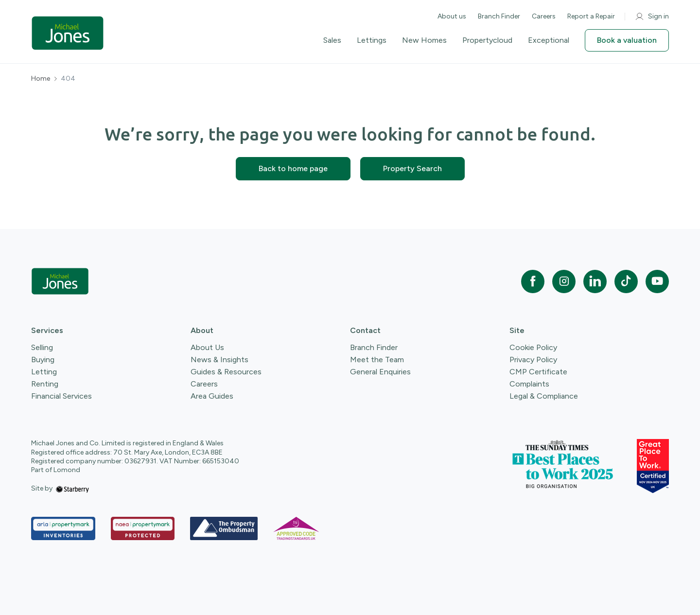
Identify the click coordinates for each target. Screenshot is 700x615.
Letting (44, 372)
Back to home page (293, 168)
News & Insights (219, 360)
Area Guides (212, 396)
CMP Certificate (538, 372)
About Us (207, 347)
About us (452, 16)
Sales (332, 40)
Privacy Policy (533, 360)
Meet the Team (377, 360)
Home (41, 79)
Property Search (412, 168)
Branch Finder (499, 16)
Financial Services (61, 396)
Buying (43, 360)
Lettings (372, 40)
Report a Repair (591, 16)
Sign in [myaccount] (652, 17)
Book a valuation (627, 40)
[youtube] (657, 281)
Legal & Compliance (544, 396)
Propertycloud (487, 40)
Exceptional (549, 40)
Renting (45, 384)
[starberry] (72, 488)
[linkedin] (595, 281)
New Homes (424, 40)
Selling (42, 347)
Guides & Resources (226, 372)
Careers (544, 16)
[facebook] (533, 281)
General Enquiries (380, 372)
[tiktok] (626, 281)
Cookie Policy (533, 347)
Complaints (529, 384)
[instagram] (564, 281)
